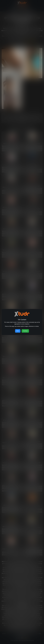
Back (18, 331)
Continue (25, 331)
